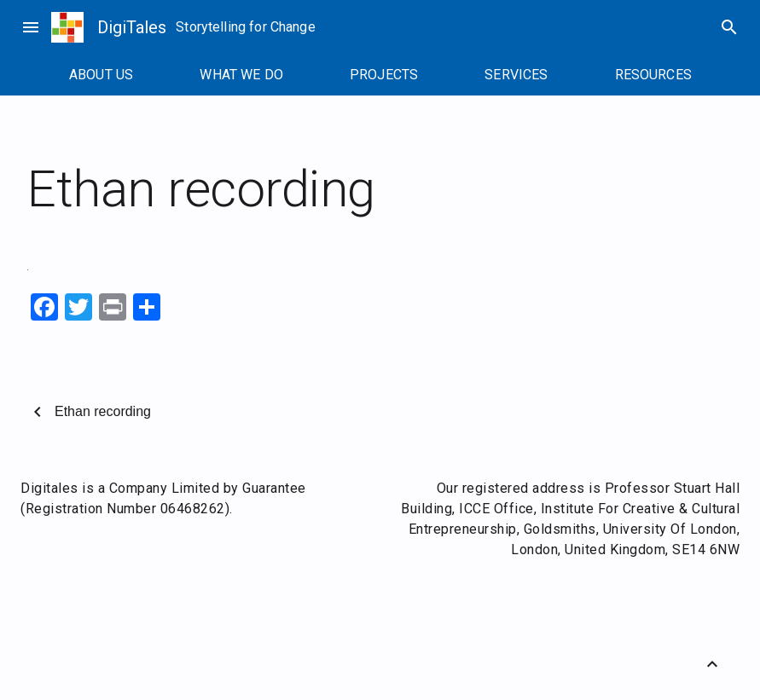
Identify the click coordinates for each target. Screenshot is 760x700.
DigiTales (132, 27)
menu (31, 27)
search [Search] (729, 27)
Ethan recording (103, 411)
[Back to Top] (712, 664)
